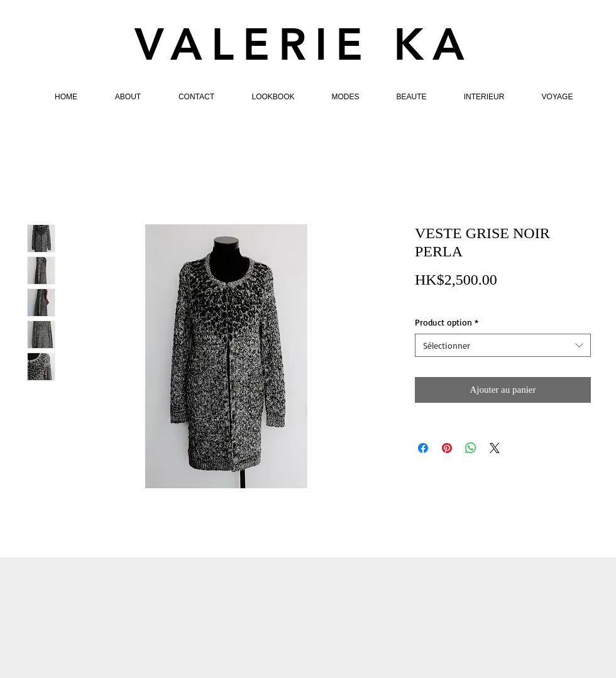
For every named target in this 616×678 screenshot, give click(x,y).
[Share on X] (495, 448)
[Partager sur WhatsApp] (471, 448)
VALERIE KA (304, 45)
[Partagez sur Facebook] (423, 448)
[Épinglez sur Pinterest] (447, 448)
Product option (447, 322)
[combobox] (503, 346)
